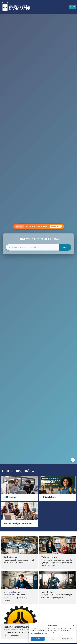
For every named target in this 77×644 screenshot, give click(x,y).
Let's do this (47, 592)
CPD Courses (10, 497)
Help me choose (49, 557)
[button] (73, 625)
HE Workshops (49, 497)
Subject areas (10, 557)
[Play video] (73, 460)
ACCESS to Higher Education (18, 523)
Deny (52, 639)
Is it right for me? (12, 592)
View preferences (67, 639)
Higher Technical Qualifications (19, 627)
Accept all (38, 639)
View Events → (56, 226)
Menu (72, 7)
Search (65, 247)
